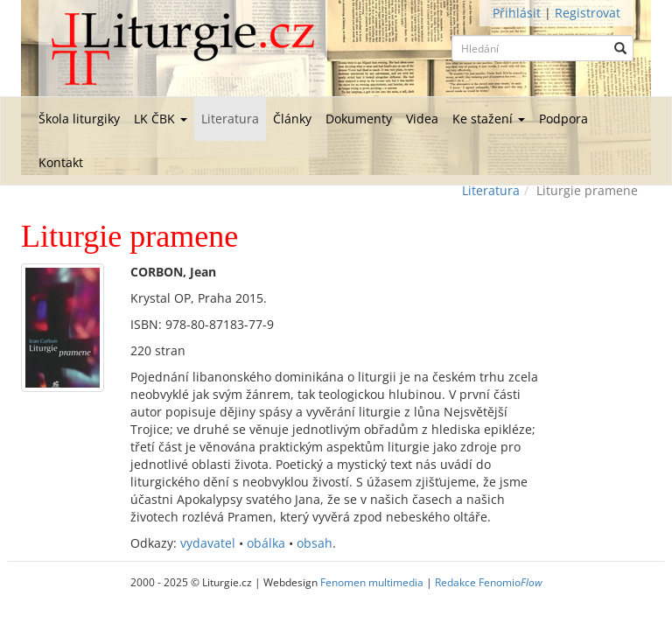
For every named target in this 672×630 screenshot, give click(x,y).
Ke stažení (489, 119)
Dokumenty (359, 119)
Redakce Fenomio (489, 582)
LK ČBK (161, 119)
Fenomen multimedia (372, 582)
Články (292, 119)
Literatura (230, 119)
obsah (315, 543)
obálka (266, 543)
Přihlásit (517, 13)
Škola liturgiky (79, 119)
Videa (422, 119)
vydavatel (208, 543)
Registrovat (588, 13)
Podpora (563, 119)
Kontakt (61, 162)
